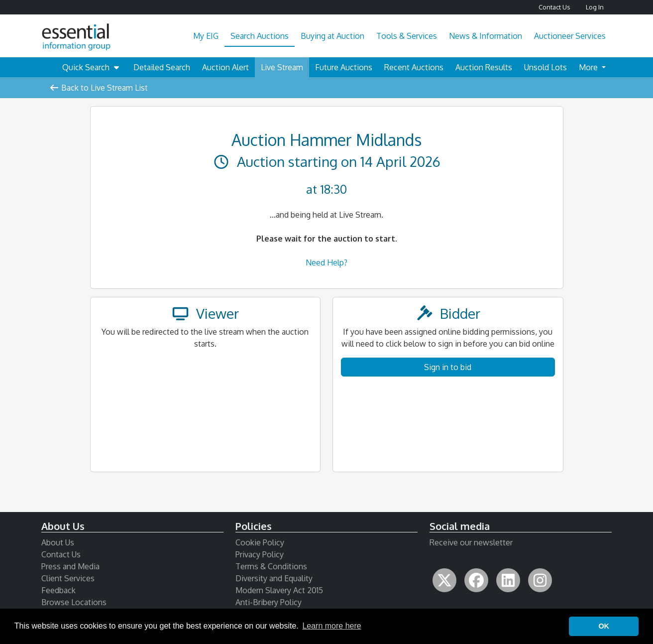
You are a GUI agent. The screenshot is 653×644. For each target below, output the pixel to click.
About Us (58, 542)
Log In (595, 7)
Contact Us (554, 7)
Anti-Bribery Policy (269, 602)
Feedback (58, 590)
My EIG (206, 36)
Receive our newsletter (471, 542)
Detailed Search (162, 67)
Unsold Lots (545, 67)
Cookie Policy (260, 542)
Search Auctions (260, 36)
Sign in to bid (448, 367)
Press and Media (70, 566)
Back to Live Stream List (99, 88)
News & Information (486, 36)
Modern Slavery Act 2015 (279, 590)
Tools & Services (407, 36)
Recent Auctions (414, 67)
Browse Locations (74, 602)
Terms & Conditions (271, 566)
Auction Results (484, 67)
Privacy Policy (260, 554)
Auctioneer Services (570, 36)
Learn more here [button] (331, 626)
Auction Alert (225, 67)
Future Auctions (344, 67)
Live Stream (282, 67)
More (589, 67)
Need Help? (326, 262)
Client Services (68, 578)
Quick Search (92, 67)
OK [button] (604, 626)
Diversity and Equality (274, 578)
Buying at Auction (332, 36)
